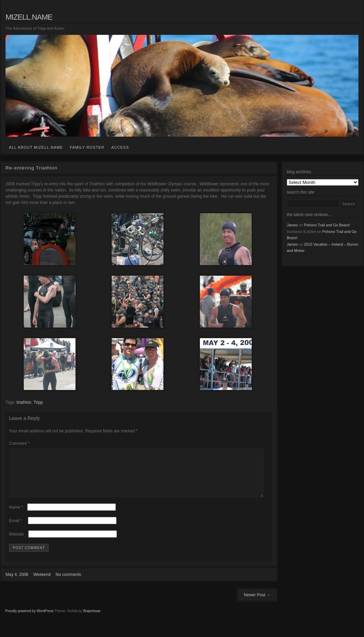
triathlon (24, 402)
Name (16, 516)
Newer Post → (257, 603)
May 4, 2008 (17, 583)
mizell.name (29, 17)
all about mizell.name (36, 147)
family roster (87, 147)
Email (16, 529)
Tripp (38, 402)
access (120, 147)
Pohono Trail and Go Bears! (327, 225)
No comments (68, 583)
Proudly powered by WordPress (29, 619)
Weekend (42, 583)
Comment (19, 443)
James (292, 225)
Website (16, 542)
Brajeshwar (92, 619)
